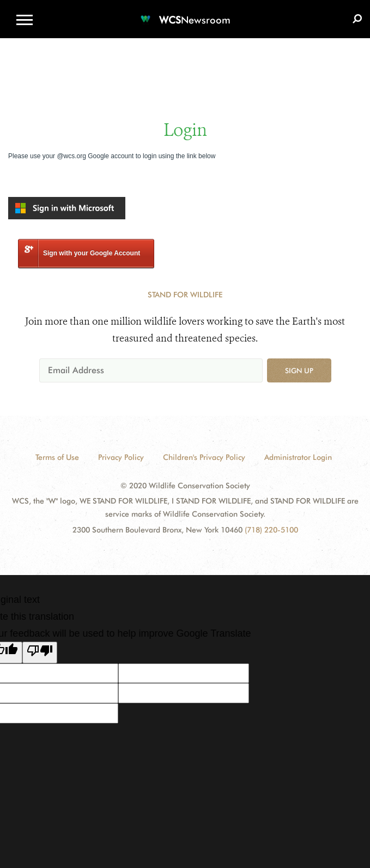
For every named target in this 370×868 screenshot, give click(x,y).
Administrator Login (298, 457)
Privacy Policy (121, 457)
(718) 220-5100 (271, 530)
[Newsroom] (185, 13)
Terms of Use (57, 457)
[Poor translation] (40, 653)
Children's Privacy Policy (204, 457)
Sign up (299, 370)
